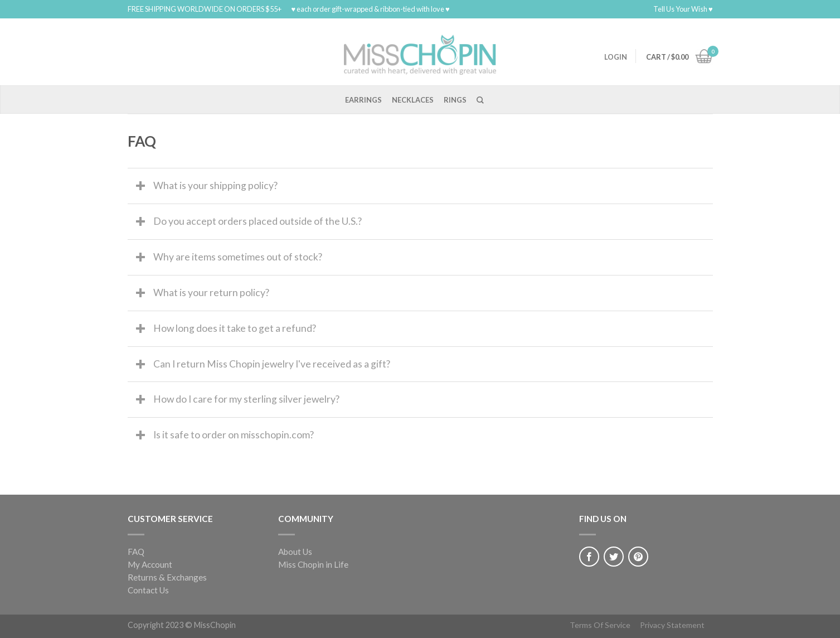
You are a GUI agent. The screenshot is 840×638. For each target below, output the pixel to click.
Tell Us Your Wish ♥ (683, 9)
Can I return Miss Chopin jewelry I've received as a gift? (272, 364)
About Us (295, 552)
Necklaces (413, 100)
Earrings (363, 100)
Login (616, 57)
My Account (150, 564)
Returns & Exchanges (167, 577)
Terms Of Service (600, 625)
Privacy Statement (672, 625)
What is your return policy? (211, 293)
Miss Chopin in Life (313, 564)
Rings (455, 100)
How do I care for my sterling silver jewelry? (246, 399)
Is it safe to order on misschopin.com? (234, 435)
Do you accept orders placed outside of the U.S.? (258, 221)
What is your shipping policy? (215, 185)
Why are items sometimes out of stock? (238, 257)
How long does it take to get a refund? (235, 328)
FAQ (136, 552)
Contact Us (148, 590)
